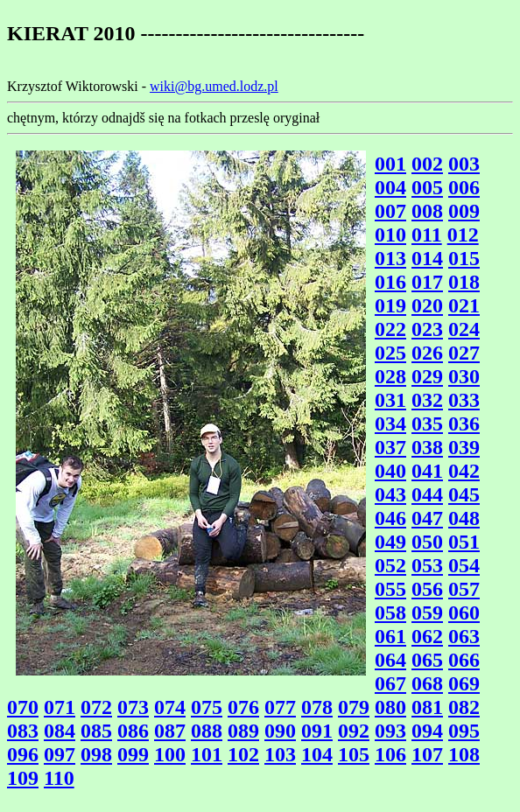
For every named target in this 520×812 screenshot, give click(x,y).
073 (133, 707)
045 (464, 494)
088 (207, 731)
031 (390, 400)
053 (427, 565)
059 (427, 612)
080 (390, 707)
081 (427, 707)
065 (427, 660)
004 (390, 187)
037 (390, 447)
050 (427, 542)
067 (390, 683)
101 (207, 754)
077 (280, 707)
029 (427, 376)
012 (463, 234)
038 (427, 447)
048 (464, 518)
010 (390, 234)
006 (464, 187)
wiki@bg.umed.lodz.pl (214, 86)
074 (170, 707)
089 (243, 731)
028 (390, 376)
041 (427, 471)
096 (23, 754)
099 (133, 754)
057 (464, 589)
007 (390, 211)
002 (427, 164)
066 (464, 660)
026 (427, 353)
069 (464, 683)
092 (354, 731)
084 (60, 731)
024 (464, 329)
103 (280, 754)
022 (390, 329)
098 (96, 754)
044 (427, 494)
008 (427, 211)
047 (427, 518)
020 (427, 305)
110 (59, 778)
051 (464, 542)
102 (243, 754)
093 (390, 731)
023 (427, 329)
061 (390, 636)
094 (427, 731)
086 (133, 731)
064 (390, 660)
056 (427, 589)
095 (464, 731)
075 (207, 707)
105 (354, 754)
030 (464, 376)
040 (390, 471)
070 (23, 707)
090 (280, 731)
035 (427, 423)
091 (317, 731)
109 (23, 778)
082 (464, 707)
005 (427, 187)
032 (427, 400)
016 (390, 282)
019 (390, 305)
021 (464, 305)
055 (390, 589)
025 (390, 353)
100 (170, 754)
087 (170, 731)
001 (390, 164)
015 (464, 258)
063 (464, 636)
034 (390, 423)
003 (464, 164)
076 (243, 707)
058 (390, 612)
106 (390, 754)
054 (464, 565)
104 (317, 754)
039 (464, 447)
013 (390, 258)
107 (427, 754)
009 (464, 211)
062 (427, 636)
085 (96, 731)
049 (390, 542)
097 (60, 754)
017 (427, 282)
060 (464, 612)
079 (354, 707)
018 (464, 282)
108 (464, 754)
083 (23, 731)
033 (464, 400)
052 (390, 565)
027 (464, 353)
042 (464, 471)
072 (96, 707)
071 (60, 707)
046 (390, 518)
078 (317, 707)
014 (427, 258)
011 (427, 234)
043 (390, 494)
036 (464, 423)
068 (427, 683)
